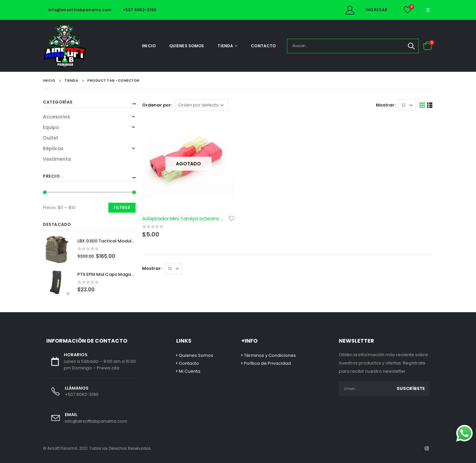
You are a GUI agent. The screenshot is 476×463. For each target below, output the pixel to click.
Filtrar (122, 208)
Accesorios (57, 117)
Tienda (225, 46)
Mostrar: (386, 105)
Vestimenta (57, 159)
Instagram (427, 448)
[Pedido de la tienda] (202, 105)
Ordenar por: (157, 105)
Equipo (51, 127)
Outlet (51, 138)
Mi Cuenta (190, 371)
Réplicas (53, 148)
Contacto (263, 46)
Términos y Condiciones (270, 355)
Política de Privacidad (267, 363)
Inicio (149, 46)
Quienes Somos (187, 46)
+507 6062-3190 (137, 10)
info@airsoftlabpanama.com (77, 10)
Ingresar (377, 10)
